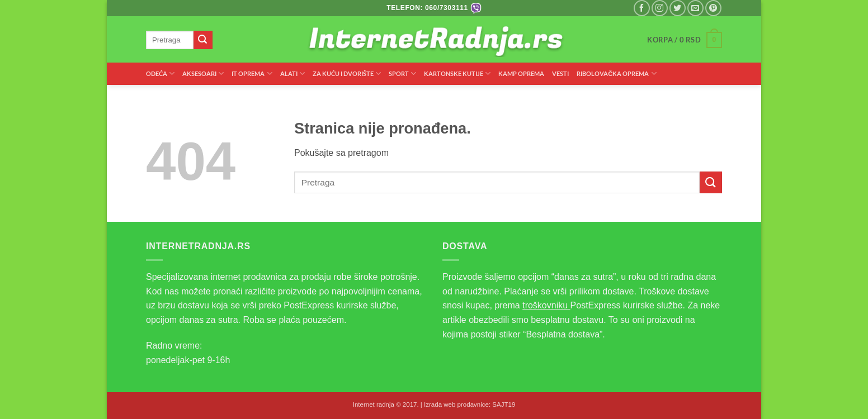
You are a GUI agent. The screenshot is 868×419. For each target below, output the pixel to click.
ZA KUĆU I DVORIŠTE (347, 73)
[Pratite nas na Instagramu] (660, 8)
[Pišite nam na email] (695, 8)
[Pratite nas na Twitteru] (678, 8)
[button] (685, 40)
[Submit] (203, 40)
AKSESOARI (203, 73)
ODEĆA (160, 73)
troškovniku (546, 305)
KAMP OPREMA (521, 73)
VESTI (560, 73)
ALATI (293, 73)
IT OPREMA (252, 73)
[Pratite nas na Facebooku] (642, 8)
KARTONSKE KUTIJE (457, 73)
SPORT (402, 73)
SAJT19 (504, 404)
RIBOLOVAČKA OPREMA (616, 73)
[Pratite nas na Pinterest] (713, 8)
